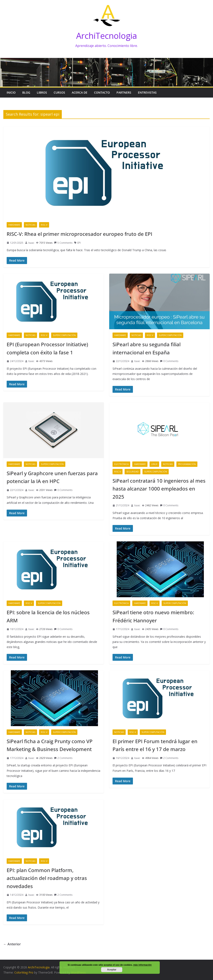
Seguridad (133, 472)
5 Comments (63, 243)
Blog (26, 92)
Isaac (31, 243)
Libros (42, 92)
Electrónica (121, 464)
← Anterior (12, 944)
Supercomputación (64, 335)
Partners (124, 92)
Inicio (11, 92)
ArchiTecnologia (107, 36)
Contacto (102, 92)
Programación (187, 464)
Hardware (14, 225)
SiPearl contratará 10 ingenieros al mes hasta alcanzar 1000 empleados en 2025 (159, 489)
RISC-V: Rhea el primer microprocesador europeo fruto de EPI (79, 234)
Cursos (59, 92)
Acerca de (80, 92)
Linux (154, 464)
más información (142, 965)
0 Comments (169, 361)
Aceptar (112, 970)
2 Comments (63, 758)
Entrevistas (147, 92)
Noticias (30, 225)
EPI (79, 243)
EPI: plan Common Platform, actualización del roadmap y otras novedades (47, 878)
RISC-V (44, 225)
